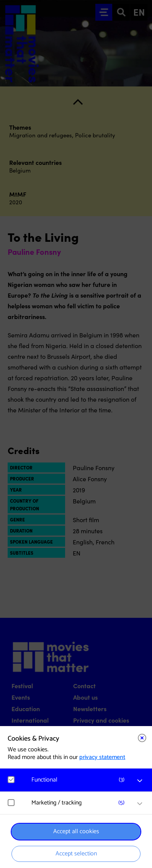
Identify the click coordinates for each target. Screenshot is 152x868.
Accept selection (76, 854)
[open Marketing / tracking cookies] (140, 804)
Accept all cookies (76, 831)
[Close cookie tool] (142, 738)
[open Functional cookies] (140, 781)
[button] (80, 780)
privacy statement (102, 757)
